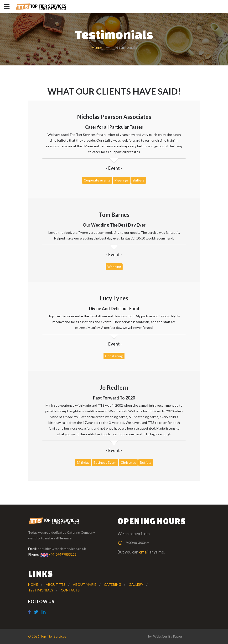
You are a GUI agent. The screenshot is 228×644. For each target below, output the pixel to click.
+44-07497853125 (58, 554)
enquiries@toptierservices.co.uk (62, 549)
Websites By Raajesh (169, 636)
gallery (136, 584)
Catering (113, 584)
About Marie (85, 584)
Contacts (70, 590)
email (144, 552)
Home (97, 47)
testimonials (41, 590)
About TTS (56, 584)
